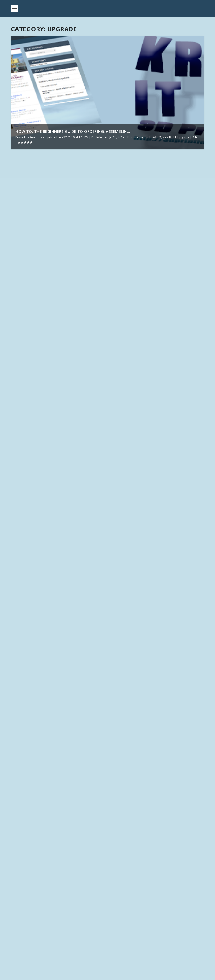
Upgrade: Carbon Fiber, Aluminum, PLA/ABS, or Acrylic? (53, 441)
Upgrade (183, 137)
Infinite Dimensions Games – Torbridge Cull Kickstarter (124, 744)
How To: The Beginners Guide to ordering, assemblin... (73, 131)
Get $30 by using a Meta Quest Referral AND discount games (65, 932)
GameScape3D (89, 767)
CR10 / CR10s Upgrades (39, 319)
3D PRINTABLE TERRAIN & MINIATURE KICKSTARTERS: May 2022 (67, 944)
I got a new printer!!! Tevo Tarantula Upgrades (57, 642)
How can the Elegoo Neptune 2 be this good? (52, 955)
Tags (15, 853)
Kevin (33, 137)
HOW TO (155, 137)
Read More (28, 253)
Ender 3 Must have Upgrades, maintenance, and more (46, 209)
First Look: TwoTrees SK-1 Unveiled (44, 909)
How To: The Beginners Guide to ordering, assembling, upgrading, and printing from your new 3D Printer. (157, 548)
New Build (169, 137)
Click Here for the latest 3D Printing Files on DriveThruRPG (63, 809)
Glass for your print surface (147, 672)
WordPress (68, 975)
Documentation (138, 137)
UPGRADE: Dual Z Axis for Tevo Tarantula (147, 448)
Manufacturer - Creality (64, 224)
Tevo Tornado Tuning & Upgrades (152, 326)
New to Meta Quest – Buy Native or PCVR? (50, 921)
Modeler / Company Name (31, 836)
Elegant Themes (35, 975)
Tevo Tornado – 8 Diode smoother (53, 546)
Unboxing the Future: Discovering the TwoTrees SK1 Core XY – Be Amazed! (76, 898)
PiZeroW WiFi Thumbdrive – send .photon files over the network (150, 209)
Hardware (41, 224)
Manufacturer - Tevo (76, 558)
